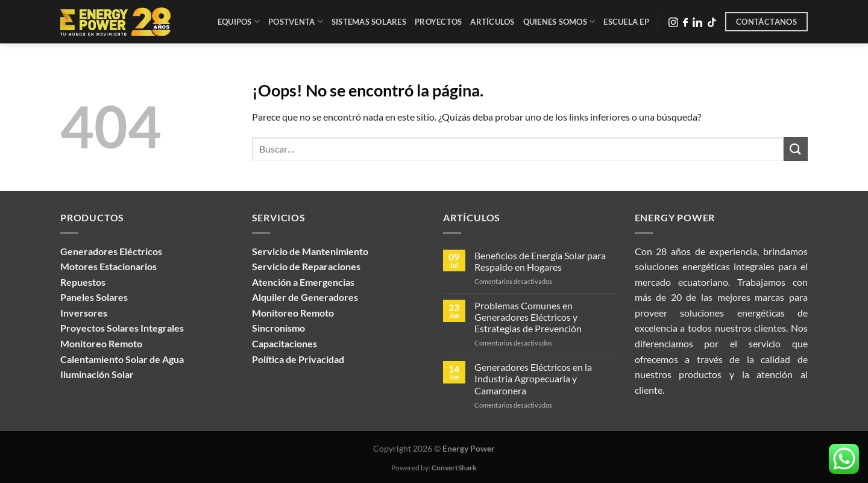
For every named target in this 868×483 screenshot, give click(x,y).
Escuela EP (626, 22)
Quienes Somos (559, 21)
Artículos (492, 22)
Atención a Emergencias (303, 282)
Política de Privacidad (298, 359)
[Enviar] (796, 149)
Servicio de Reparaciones (306, 266)
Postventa (296, 21)
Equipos (239, 21)
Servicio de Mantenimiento (310, 251)
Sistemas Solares (369, 22)
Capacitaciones (285, 343)
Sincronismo (278, 328)
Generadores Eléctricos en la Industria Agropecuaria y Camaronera (533, 378)
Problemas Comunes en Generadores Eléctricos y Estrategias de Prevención (528, 317)
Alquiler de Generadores (305, 297)
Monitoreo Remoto (293, 313)
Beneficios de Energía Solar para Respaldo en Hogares (540, 261)
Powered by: (434, 468)
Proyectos (438, 22)
